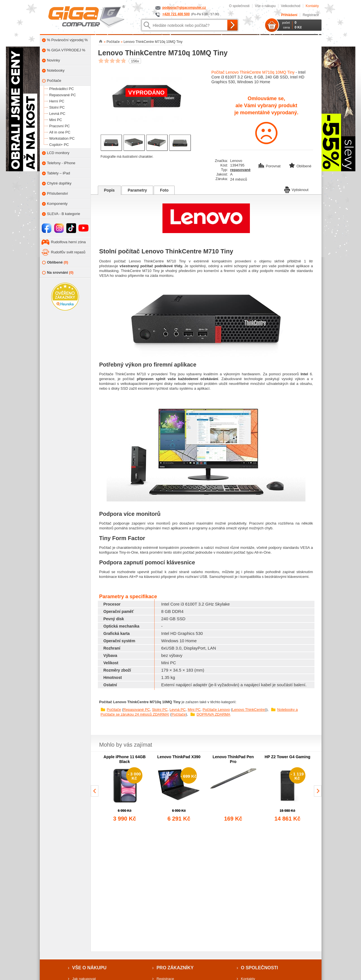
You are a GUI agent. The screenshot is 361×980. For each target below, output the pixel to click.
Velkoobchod (291, 6)
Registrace (311, 15)
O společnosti (239, 6)
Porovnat (270, 166)
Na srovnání (58, 273)
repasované (240, 170)
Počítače (114, 710)
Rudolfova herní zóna (69, 242)
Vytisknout (296, 189)
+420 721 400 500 (176, 14)
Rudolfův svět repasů (68, 252)
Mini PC (194, 710)
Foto (164, 190)
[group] (125, 789)
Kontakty (312, 6)
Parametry (137, 190)
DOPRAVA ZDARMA (213, 714)
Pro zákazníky (175, 968)
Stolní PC (160, 710)
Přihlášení (289, 15)
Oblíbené (55, 263)
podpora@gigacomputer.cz (184, 8)
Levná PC (178, 710)
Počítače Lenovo (216, 710)
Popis (109, 190)
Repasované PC (137, 710)
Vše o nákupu (265, 6)
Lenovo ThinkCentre (249, 710)
